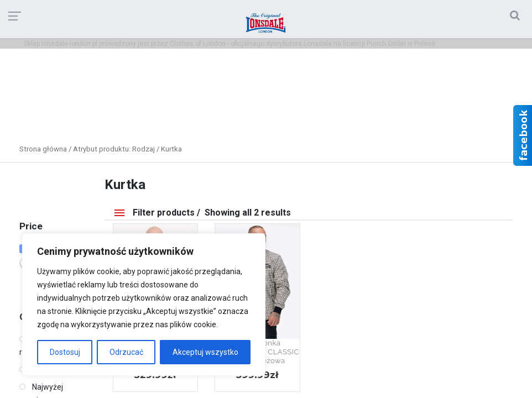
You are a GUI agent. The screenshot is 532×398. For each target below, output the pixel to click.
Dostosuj (65, 352)
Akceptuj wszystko (205, 352)
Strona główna (43, 149)
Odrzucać (126, 352)
